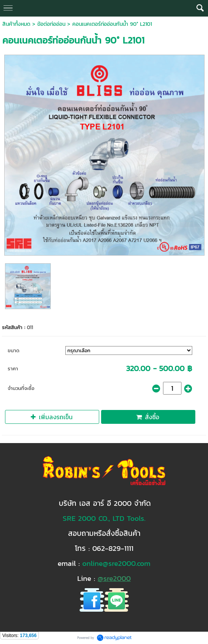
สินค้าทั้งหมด (16, 24)
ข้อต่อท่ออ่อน (51, 24)
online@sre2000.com (116, 563)
